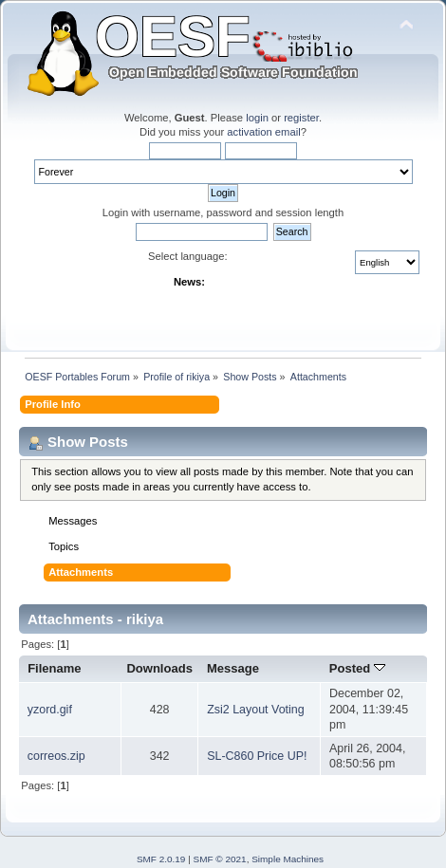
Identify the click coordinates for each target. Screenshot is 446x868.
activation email (263, 132)
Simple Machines (288, 859)
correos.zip (56, 756)
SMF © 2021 (220, 859)
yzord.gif (50, 710)
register (301, 118)
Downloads (159, 668)
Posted (357, 668)
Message (233, 668)
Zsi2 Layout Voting (256, 710)
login (257, 118)
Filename (55, 668)
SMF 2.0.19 (161, 859)
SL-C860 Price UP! (257, 756)
